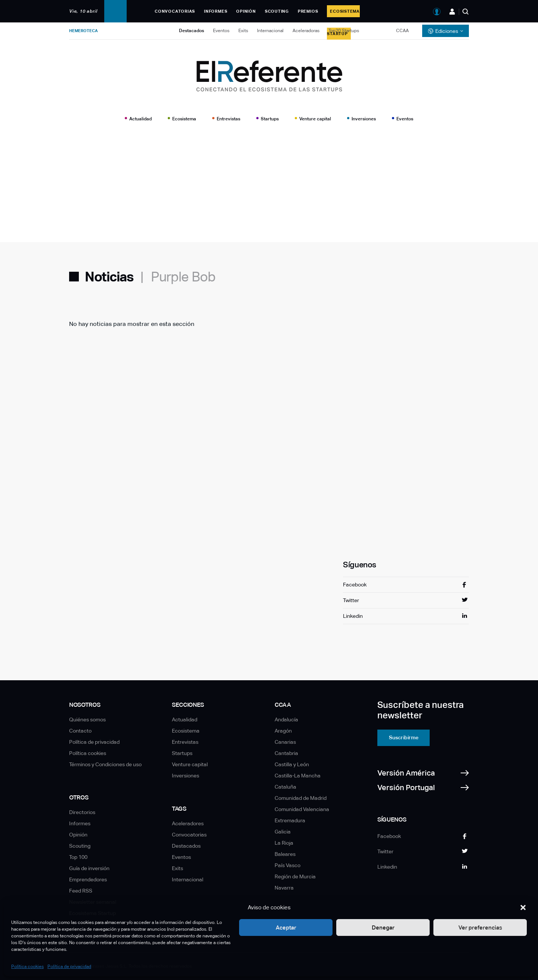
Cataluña (285, 787)
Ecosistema (184, 119)
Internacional (270, 31)
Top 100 (78, 857)
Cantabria (286, 753)
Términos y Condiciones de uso (105, 764)
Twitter (351, 600)
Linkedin (353, 616)
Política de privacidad (69, 967)
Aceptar (286, 927)
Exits (243, 31)
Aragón (283, 731)
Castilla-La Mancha (298, 776)
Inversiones (364, 119)
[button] (523, 907)
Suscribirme (404, 737)
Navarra (284, 888)
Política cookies (27, 967)
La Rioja (284, 843)
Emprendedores (88, 879)
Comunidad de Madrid (301, 798)
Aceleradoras (306, 31)
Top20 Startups (344, 31)
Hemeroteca (84, 31)
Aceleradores (188, 823)
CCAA (402, 31)
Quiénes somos (87, 719)
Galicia (283, 832)
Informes (216, 11)
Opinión (246, 11)
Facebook (355, 585)
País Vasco (287, 865)
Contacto (80, 731)
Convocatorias (175, 11)
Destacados (191, 31)
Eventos (221, 31)
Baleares (285, 854)
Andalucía (286, 719)
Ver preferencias (480, 927)
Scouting (277, 11)
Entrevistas (228, 119)
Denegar (383, 927)
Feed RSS (81, 891)
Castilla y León (292, 764)
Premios (308, 11)
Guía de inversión (89, 868)
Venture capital (315, 119)
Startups (270, 119)
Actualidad (140, 119)
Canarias (285, 742)
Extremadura (290, 820)
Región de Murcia (295, 876)
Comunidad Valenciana (302, 809)
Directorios (82, 812)
